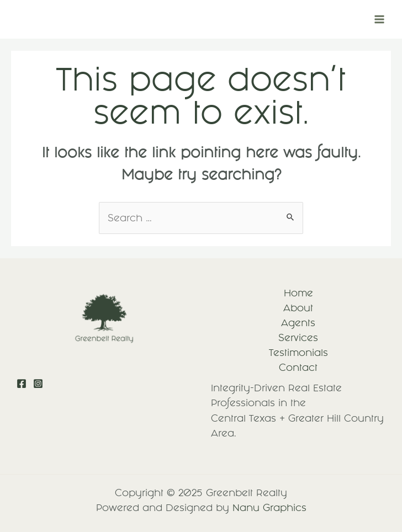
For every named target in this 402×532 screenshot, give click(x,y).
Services (298, 338)
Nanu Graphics (269, 508)
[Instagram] (38, 384)
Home (298, 293)
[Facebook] (22, 384)
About (298, 308)
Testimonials (298, 353)
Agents (298, 323)
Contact (298, 368)
